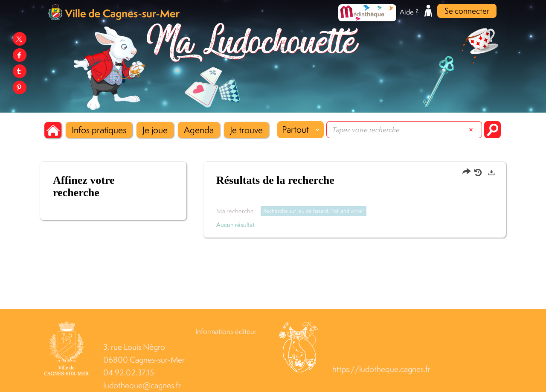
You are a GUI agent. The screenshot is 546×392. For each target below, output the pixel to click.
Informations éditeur (226, 331)
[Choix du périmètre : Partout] (301, 130)
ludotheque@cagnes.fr (142, 385)
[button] (99, 130)
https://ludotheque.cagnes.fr (381, 369)
